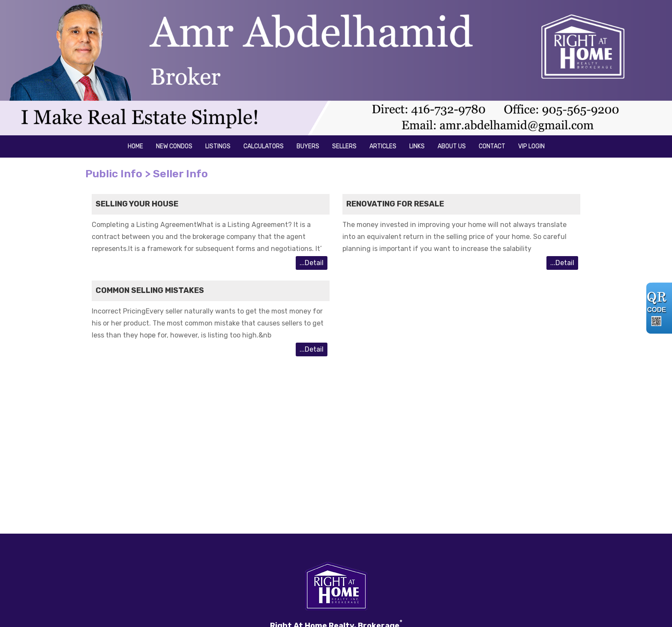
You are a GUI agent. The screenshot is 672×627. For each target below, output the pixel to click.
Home (135, 146)
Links (417, 146)
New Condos (174, 146)
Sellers (344, 146)
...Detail (312, 263)
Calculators (264, 146)
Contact (492, 146)
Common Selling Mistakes (150, 290)
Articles (383, 146)
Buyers (308, 146)
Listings (218, 146)
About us (452, 146)
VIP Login (531, 146)
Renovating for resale (395, 204)
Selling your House (137, 204)
